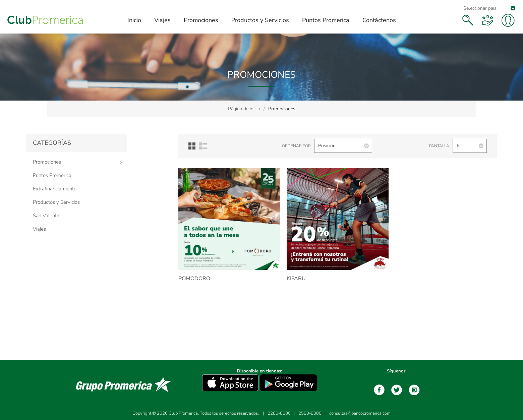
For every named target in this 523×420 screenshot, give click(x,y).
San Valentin (47, 216)
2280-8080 (279, 413)
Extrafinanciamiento (55, 189)
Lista (203, 146)
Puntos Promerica (52, 175)
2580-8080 (310, 413)
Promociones (47, 162)
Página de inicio (244, 109)
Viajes (39, 229)
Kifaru (296, 279)
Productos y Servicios (56, 202)
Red (192, 146)
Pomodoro (194, 279)
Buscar (468, 20)
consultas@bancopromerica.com (360, 413)
